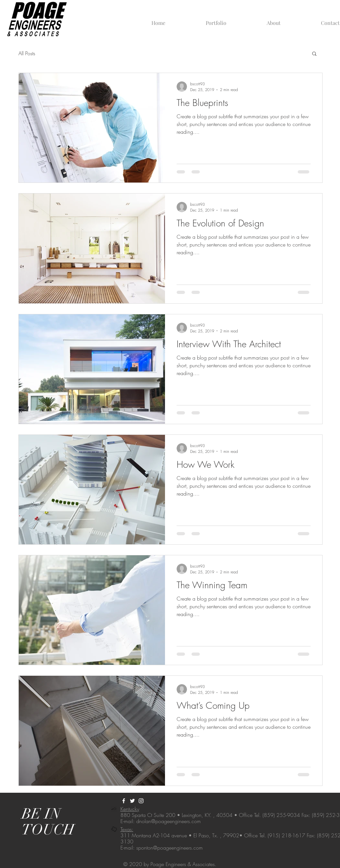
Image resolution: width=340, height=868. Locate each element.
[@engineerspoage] (132, 801)
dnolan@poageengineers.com (169, 821)
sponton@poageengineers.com (170, 848)
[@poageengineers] (141, 801)
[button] (314, 54)
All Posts (27, 53)
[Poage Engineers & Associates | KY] (124, 801)
